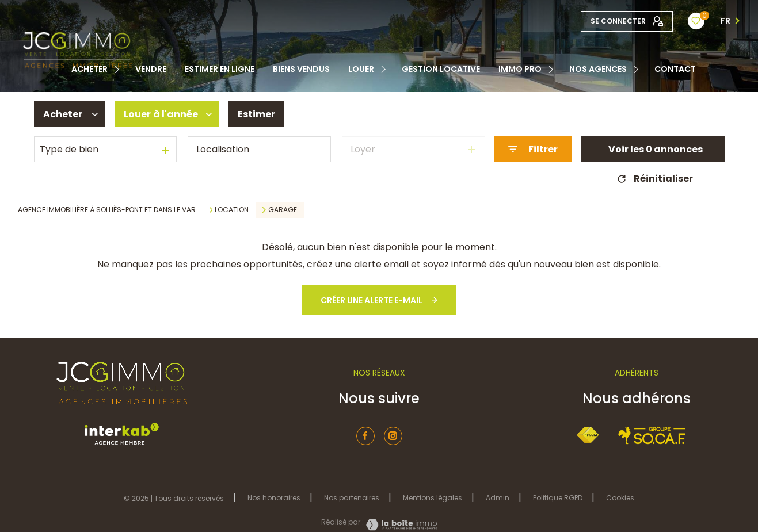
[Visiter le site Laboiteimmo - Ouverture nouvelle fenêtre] (401, 525)
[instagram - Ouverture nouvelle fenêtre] (393, 436)
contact (675, 69)
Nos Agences (598, 69)
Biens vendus (301, 69)
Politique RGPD (558, 498)
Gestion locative (441, 69)
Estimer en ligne (220, 69)
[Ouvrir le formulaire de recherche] (533, 149)
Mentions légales (433, 498)
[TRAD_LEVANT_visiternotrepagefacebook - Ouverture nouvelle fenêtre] (365, 436)
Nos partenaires (352, 498)
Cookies (620, 498)
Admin (498, 498)
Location (232, 210)
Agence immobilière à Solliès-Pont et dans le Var (107, 210)
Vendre (151, 69)
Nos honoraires (274, 498)
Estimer (256, 114)
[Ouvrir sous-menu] (119, 69)
